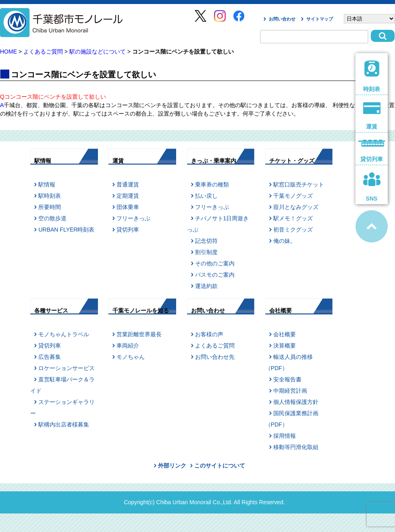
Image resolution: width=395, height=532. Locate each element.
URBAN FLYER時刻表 (66, 230)
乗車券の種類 (212, 184)
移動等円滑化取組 (296, 447)
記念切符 (206, 241)
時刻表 (372, 76)
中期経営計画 (290, 391)
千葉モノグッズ (293, 196)
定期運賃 (128, 196)
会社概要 (285, 334)
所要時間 (50, 207)
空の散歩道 (52, 218)
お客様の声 (209, 334)
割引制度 (206, 252)
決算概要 (285, 346)
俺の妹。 (285, 241)
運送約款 (206, 286)
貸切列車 (128, 230)
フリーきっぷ (133, 218)
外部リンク (172, 466)
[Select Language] (369, 19)
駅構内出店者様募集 (64, 424)
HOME (8, 52)
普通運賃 (128, 184)
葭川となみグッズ (296, 207)
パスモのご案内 (215, 275)
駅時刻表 (50, 196)
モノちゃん (131, 357)
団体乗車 (128, 207)
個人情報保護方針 (296, 402)
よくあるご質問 (43, 52)
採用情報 (285, 436)
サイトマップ (320, 19)
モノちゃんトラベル (64, 334)
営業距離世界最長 (139, 334)
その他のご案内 (215, 263)
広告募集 (50, 357)
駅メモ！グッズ (293, 218)
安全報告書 (287, 379)
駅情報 (47, 184)
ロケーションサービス (67, 368)
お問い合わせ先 (215, 357)
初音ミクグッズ (293, 230)
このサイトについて (220, 466)
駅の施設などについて (98, 52)
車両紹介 (128, 346)
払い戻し (206, 196)
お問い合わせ (282, 19)
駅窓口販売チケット (299, 184)
